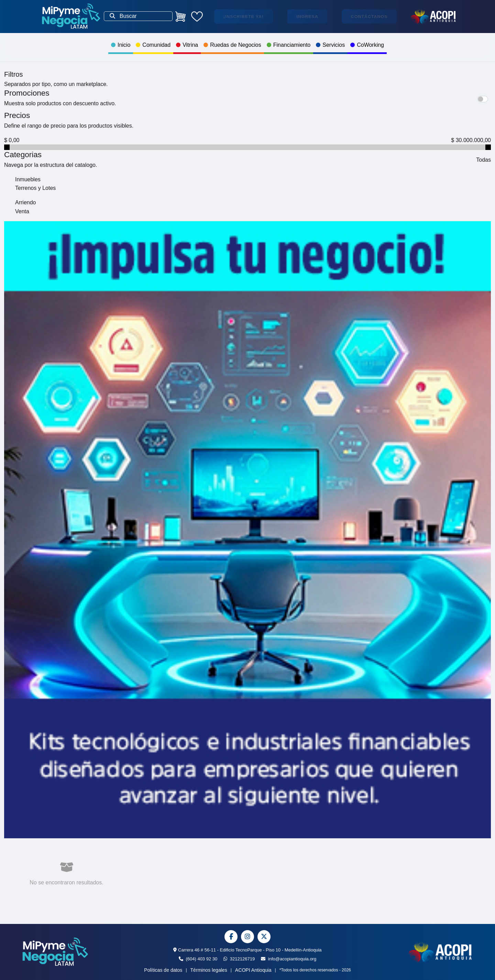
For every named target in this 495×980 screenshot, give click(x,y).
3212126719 (239, 959)
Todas (483, 160)
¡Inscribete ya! (244, 16)
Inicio (121, 45)
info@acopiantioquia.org (289, 959)
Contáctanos (369, 16)
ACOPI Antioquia (253, 970)
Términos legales (209, 970)
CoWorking (367, 45)
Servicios (330, 45)
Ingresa (307, 16)
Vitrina (187, 45)
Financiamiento (289, 45)
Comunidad (153, 45)
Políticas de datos (163, 970)
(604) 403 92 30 (198, 959)
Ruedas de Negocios (232, 45)
